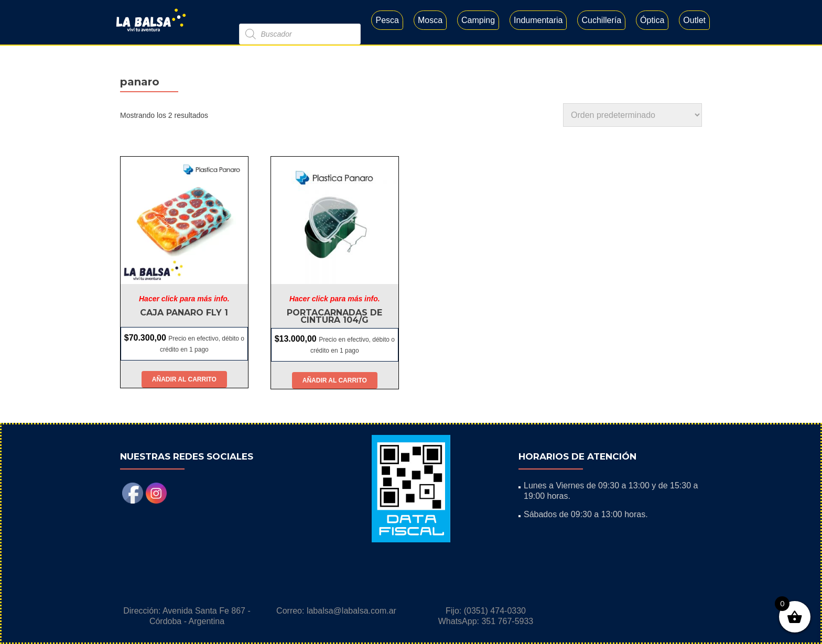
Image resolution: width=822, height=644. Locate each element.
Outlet (694, 20)
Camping (478, 20)
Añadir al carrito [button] (184, 379)
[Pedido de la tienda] (632, 115)
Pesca (387, 20)
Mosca (430, 20)
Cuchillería (601, 20)
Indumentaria (538, 20)
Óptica (652, 20)
